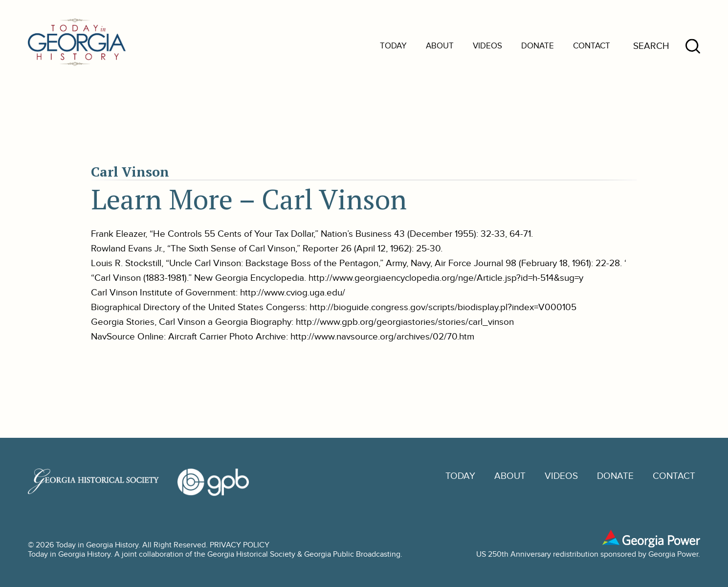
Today (393, 46)
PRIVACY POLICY (240, 545)
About (440, 46)
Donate (538, 46)
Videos (487, 46)
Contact (592, 46)
